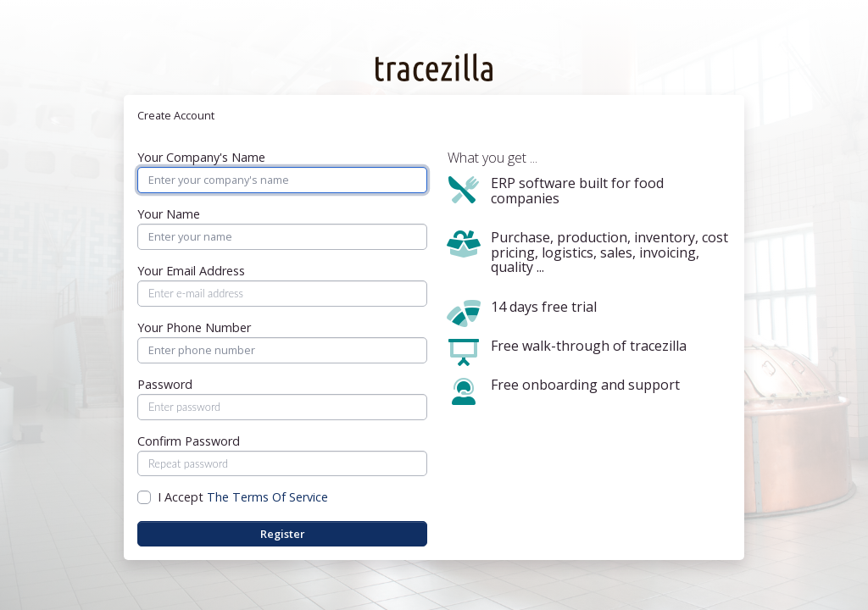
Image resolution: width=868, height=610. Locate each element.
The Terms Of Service (267, 497)
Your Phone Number (194, 328)
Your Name (169, 214)
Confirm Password (189, 441)
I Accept (243, 497)
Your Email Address (191, 271)
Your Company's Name (201, 158)
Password (165, 385)
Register (283, 534)
